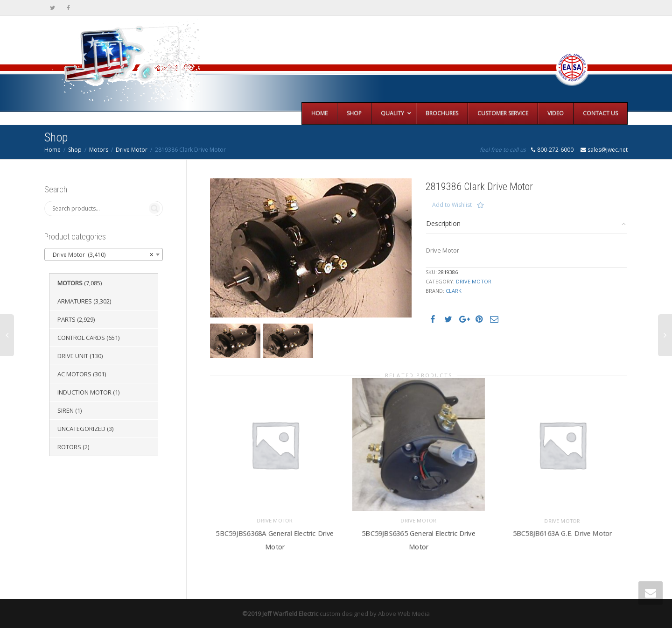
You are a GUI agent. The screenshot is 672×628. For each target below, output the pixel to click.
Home (52, 150)
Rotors (69, 447)
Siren (66, 410)
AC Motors (74, 374)
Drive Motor (132, 150)
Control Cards (81, 338)
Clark (454, 291)
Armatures (75, 301)
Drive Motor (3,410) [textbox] (101, 255)
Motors (99, 150)
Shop (75, 150)
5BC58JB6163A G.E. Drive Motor (562, 533)
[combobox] (104, 254)
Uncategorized (81, 429)
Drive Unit (73, 356)
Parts (66, 319)
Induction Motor (84, 392)
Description (443, 223)
